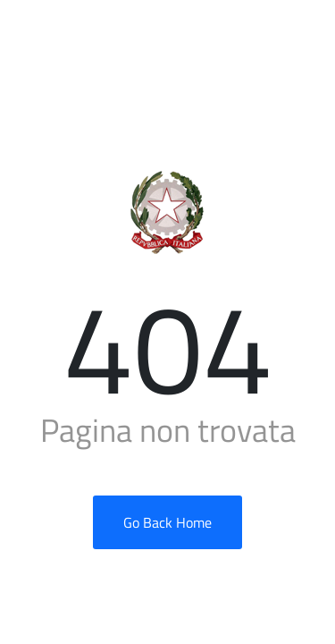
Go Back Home (167, 522)
